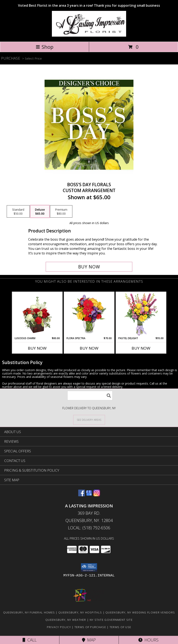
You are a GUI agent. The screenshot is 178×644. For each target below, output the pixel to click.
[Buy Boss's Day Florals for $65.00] (89, 267)
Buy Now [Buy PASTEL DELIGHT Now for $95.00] (141, 348)
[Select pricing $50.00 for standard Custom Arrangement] (18, 212)
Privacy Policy (59, 627)
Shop (45, 47)
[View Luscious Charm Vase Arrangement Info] (37, 314)
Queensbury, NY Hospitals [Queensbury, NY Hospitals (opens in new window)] (80, 612)
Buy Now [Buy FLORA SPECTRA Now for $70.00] (89, 348)
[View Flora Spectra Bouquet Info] (89, 314)
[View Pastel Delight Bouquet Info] (141, 314)
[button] (89, 567)
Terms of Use (120, 627)
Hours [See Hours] (148, 640)
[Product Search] (90, 396)
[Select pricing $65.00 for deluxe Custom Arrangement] (40, 212)
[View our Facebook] (82, 495)
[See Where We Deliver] (89, 420)
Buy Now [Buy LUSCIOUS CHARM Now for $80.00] (37, 348)
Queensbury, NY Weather (66, 620)
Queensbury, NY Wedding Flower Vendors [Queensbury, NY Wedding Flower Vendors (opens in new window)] (140, 612)
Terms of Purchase (90, 627)
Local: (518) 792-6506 (89, 528)
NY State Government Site (111, 620)
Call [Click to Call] (30, 640)
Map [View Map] (89, 640)
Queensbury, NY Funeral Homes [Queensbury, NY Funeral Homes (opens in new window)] (29, 612)
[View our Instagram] (97, 495)
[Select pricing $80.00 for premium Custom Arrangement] (61, 212)
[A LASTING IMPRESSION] (89, 35)
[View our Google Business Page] (89, 495)
